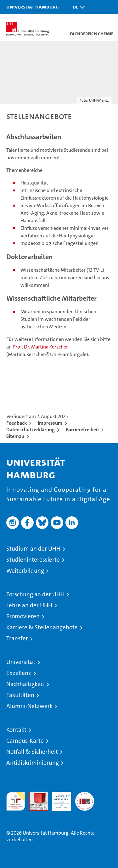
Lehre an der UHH (29, 605)
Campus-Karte (25, 741)
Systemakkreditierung (85, 795)
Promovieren (23, 616)
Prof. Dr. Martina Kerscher (40, 347)
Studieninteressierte (33, 560)
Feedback (17, 423)
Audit (35, 795)
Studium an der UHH (33, 549)
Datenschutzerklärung (31, 430)
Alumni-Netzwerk (29, 706)
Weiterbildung (25, 571)
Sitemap (15, 436)
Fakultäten (20, 695)
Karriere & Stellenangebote (42, 627)
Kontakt (16, 730)
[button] (77, 7)
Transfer (17, 638)
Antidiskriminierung (33, 763)
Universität (21, 662)
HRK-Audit (58, 798)
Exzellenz (19, 673)
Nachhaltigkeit (25, 684)
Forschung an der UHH (35, 594)
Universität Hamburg (33, 7)
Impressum (50, 423)
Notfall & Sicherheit (32, 752)
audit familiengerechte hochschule (16, 801)
